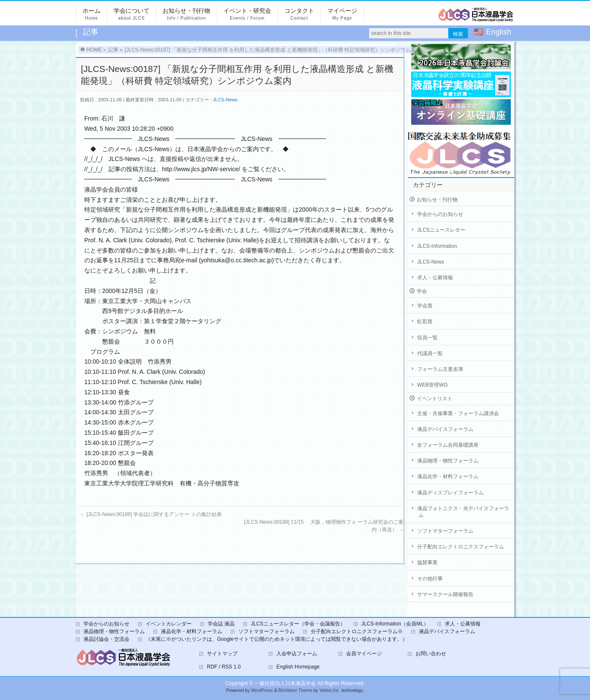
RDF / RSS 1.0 (224, 667)
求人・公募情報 (435, 278)
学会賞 (425, 306)
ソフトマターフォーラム (445, 531)
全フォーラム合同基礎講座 (448, 445)
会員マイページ (364, 654)
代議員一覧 (430, 353)
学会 (422, 291)
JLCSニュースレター (441, 230)
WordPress (262, 690)
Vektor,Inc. (330, 690)
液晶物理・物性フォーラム (448, 461)
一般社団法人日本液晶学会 (285, 683)
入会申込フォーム (297, 654)
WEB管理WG (432, 385)
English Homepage (298, 667)
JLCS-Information (437, 246)
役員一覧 (427, 338)
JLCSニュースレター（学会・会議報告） (298, 624)
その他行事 (430, 579)
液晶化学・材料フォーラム (448, 476)
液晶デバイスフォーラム (445, 429)
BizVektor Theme (295, 690)
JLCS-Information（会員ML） (395, 624)
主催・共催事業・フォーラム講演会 (458, 413)
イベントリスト (435, 399)
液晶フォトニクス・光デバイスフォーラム (463, 512)
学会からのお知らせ (440, 214)
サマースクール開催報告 (445, 594)
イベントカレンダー (169, 624)
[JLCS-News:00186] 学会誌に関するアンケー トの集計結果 (151, 514)
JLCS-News (225, 100)
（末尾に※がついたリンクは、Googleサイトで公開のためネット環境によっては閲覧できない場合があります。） (276, 639)
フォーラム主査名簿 (440, 369)
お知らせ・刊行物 (437, 200)
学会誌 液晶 (221, 624)
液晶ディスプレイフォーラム (450, 493)
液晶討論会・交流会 (106, 639)
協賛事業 (427, 562)
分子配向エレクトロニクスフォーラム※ (357, 631)
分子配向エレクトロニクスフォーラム (461, 547)
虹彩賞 (425, 321)
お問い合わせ (431, 654)
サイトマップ (222, 654)
